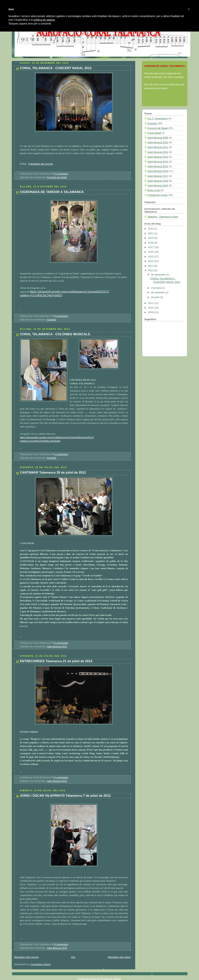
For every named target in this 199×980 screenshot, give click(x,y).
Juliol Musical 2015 (158, 166)
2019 (151, 238)
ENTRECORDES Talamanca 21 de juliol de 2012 (56, 661)
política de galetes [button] (44, 20)
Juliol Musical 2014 (158, 162)
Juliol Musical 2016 (158, 171)
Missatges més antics (119, 957)
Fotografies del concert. (41, 164)
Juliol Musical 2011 (158, 147)
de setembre (158, 292)
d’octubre (156, 288)
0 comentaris (61, 174)
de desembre (159, 275)
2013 (151, 266)
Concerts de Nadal (57, 177)
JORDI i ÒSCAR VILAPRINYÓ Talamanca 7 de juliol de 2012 (65, 796)
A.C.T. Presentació (158, 118)
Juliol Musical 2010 (158, 142)
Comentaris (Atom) (41, 964)
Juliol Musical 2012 (57, 647)
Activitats (51, 320)
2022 (151, 229)
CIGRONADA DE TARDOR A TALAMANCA (52, 192)
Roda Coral (154, 190)
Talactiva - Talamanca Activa (163, 217)
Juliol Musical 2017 (158, 176)
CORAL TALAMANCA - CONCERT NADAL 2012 (56, 68)
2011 (151, 303)
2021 (151, 233)
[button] (189, 9)
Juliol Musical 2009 (158, 138)
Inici (73, 957)
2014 (151, 261)
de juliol (156, 297)
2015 (151, 257)
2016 (151, 252)
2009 (151, 312)
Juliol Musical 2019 (158, 185)
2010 (151, 308)
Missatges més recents (26, 957)
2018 (151, 243)
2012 (151, 270)
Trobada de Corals (158, 195)
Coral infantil (154, 133)
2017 (151, 247)
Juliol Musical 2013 (158, 157)
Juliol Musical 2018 (158, 181)
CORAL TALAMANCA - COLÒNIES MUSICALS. (55, 334)
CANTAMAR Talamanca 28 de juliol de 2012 (53, 473)
